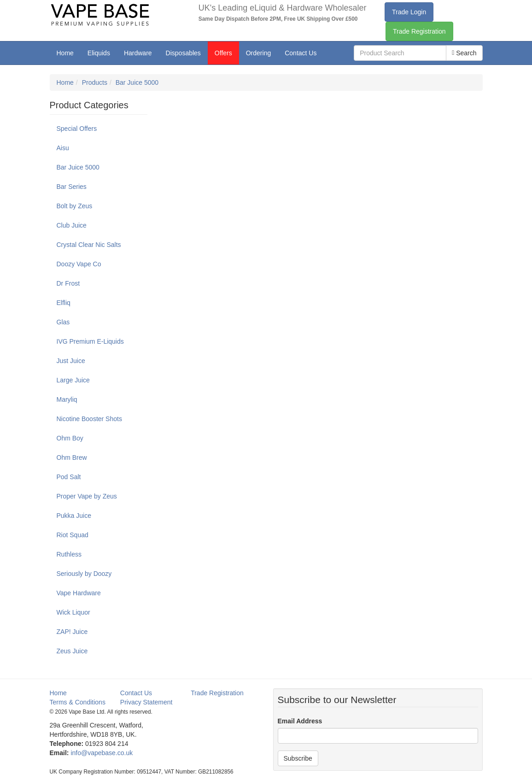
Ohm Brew (72, 457)
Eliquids (99, 53)
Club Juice (72, 225)
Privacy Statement (146, 702)
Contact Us (301, 53)
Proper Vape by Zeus (87, 496)
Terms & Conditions (78, 702)
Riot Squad (73, 535)
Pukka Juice (74, 516)
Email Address (300, 721)
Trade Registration (419, 31)
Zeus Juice (72, 651)
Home (65, 53)
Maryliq (67, 399)
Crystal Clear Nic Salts (89, 245)
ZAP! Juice (72, 632)
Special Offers (77, 129)
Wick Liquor (73, 612)
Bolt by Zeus (75, 206)
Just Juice (71, 361)
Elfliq (64, 303)
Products (95, 82)
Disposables (183, 53)
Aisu (63, 148)
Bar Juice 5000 (137, 82)
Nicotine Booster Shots (89, 419)
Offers (223, 53)
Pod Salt (69, 477)
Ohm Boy (70, 438)
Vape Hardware (79, 593)
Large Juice (73, 380)
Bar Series (72, 187)
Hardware (138, 53)
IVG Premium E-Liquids (90, 341)
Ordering (258, 53)
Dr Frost (68, 283)
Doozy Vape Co (79, 264)
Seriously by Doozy (84, 574)
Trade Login (409, 12)
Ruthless (69, 554)
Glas (63, 322)
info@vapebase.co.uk (102, 753)
